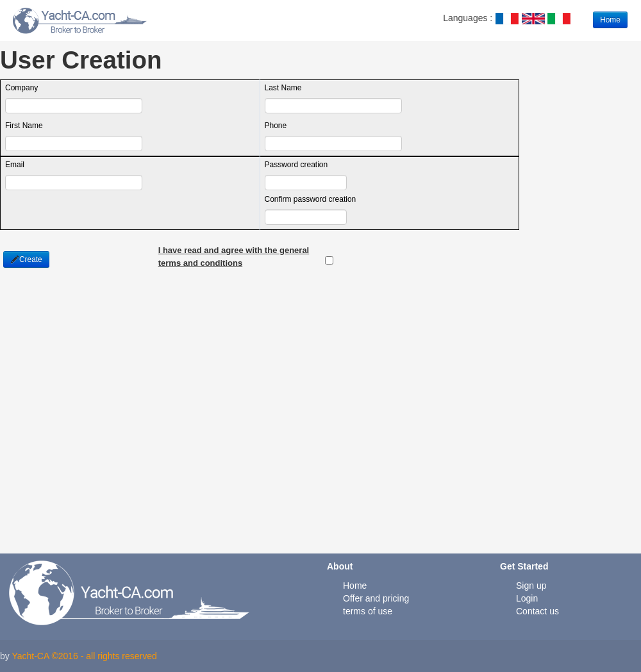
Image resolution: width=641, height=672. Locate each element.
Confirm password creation (311, 199)
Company (21, 88)
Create (26, 259)
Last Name (283, 88)
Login (527, 598)
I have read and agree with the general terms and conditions (234, 251)
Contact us (537, 611)
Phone (276, 126)
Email (15, 165)
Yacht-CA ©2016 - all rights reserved (84, 656)
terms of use (368, 611)
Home (610, 20)
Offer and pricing (376, 598)
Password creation (296, 165)
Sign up (531, 586)
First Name (24, 126)
